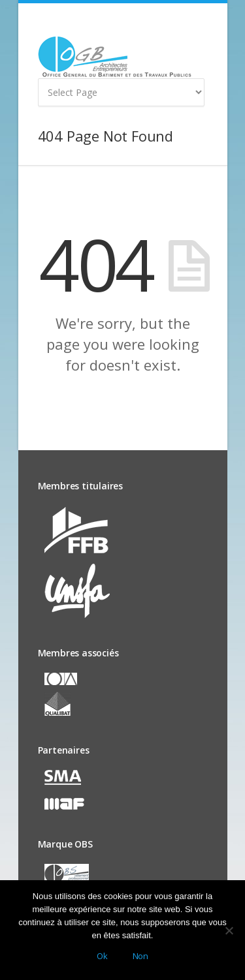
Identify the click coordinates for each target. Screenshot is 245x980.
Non (140, 956)
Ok (102, 956)
